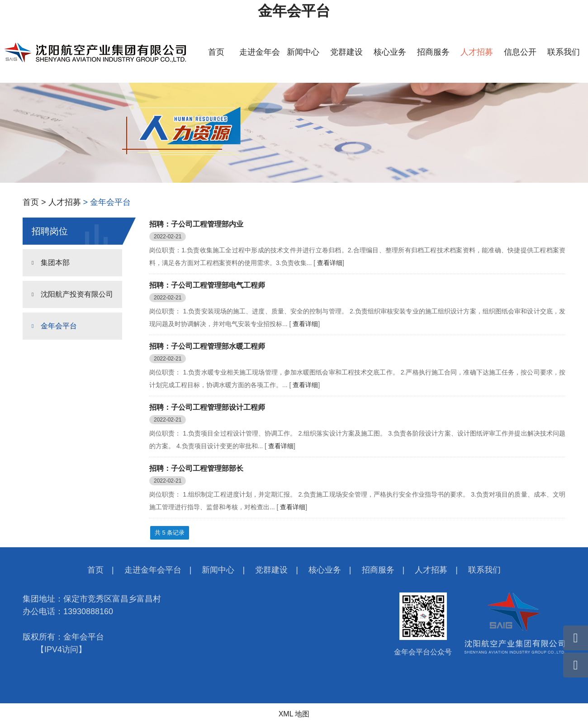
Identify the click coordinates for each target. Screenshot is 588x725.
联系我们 (564, 52)
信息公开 (520, 52)
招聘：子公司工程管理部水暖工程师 (207, 346)
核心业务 (390, 52)
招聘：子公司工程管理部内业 (196, 224)
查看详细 (330, 263)
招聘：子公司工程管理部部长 (196, 468)
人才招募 (477, 52)
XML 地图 (294, 714)
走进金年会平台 (153, 570)
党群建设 (346, 52)
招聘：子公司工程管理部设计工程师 (207, 407)
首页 (216, 52)
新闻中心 (303, 52)
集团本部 (55, 263)
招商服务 (433, 52)
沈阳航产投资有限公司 (77, 294)
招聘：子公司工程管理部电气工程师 (207, 285)
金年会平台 (294, 11)
